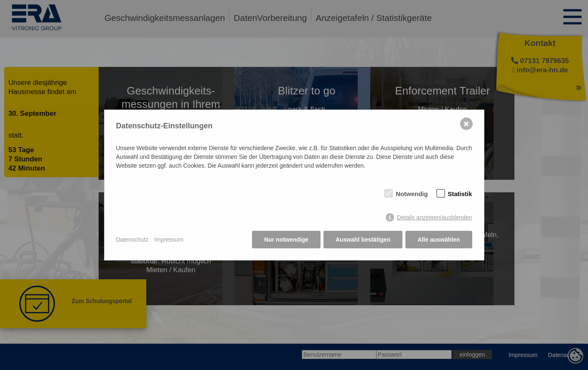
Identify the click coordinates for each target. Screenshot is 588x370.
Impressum (169, 240)
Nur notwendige (286, 240)
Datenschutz (132, 240)
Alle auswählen (439, 240)
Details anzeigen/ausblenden (435, 217)
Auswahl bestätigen (363, 240)
